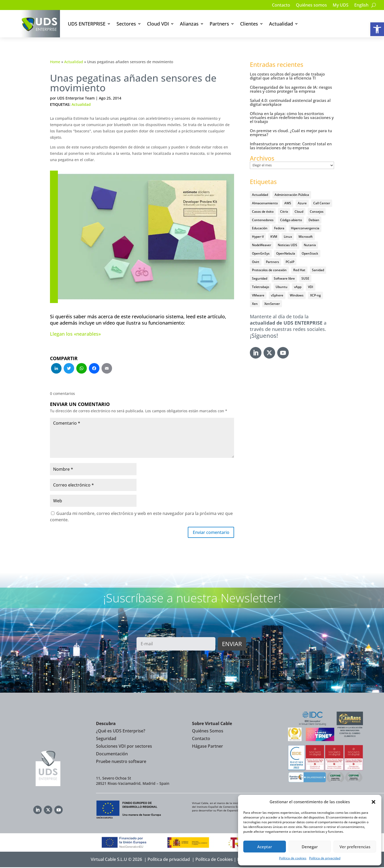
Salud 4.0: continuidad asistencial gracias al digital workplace (290, 102)
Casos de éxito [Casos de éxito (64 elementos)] (263, 212)
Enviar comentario (208, 533)
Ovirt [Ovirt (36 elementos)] (256, 262)
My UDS (341, 6)
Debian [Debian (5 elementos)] (314, 220)
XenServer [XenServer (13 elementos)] (272, 304)
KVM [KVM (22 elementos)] (274, 237)
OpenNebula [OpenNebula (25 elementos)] (286, 253)
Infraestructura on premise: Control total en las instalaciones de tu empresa (291, 146)
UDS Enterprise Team (76, 98)
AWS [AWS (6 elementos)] (288, 203)
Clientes (249, 24)
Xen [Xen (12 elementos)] (255, 304)
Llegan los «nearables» (75, 334)
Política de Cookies (214, 860)
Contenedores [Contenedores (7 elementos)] (263, 220)
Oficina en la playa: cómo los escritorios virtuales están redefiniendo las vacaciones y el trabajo (292, 117)
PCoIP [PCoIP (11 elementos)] (290, 262)
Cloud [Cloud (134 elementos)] (299, 212)
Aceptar (265, 847)
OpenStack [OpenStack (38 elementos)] (310, 253)
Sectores (126, 24)
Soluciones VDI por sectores (124, 747)
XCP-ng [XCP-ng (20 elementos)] (315, 295)
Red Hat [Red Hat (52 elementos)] (299, 270)
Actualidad (281, 24)
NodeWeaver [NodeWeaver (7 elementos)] (262, 245)
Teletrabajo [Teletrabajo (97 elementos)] (261, 287)
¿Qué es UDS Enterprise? (121, 732)
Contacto (281, 6)
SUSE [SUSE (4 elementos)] (305, 278)
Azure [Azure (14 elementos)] (302, 203)
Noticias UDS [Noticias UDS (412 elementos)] (287, 245)
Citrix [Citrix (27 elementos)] (284, 212)
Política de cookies (293, 858)
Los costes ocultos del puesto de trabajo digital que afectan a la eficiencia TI (287, 76)
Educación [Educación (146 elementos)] (260, 228)
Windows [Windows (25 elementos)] (297, 295)
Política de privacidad (325, 858)
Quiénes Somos (208, 732)
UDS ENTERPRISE (87, 24)
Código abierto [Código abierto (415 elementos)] (291, 220)
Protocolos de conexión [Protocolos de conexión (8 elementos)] (269, 270)
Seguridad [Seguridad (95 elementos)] (260, 278)
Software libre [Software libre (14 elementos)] (284, 278)
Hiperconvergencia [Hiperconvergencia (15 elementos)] (305, 228)
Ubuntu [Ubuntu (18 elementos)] (282, 287)
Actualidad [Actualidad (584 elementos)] (260, 195)
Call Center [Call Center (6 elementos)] (322, 203)
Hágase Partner (208, 747)
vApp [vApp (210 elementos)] (298, 287)
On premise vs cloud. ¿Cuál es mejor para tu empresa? (291, 133)
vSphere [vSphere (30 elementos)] (277, 295)
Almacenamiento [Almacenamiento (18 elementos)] (265, 203)
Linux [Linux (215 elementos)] (288, 237)
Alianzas (189, 24)
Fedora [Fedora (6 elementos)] (279, 228)
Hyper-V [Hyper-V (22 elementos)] (258, 237)
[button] (377, 29)
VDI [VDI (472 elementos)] (311, 287)
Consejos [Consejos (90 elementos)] (317, 212)
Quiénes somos (311, 6)
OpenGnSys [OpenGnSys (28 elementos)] (261, 253)
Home (55, 62)
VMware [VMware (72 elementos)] (258, 295)
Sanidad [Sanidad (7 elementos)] (318, 270)
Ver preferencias (355, 847)
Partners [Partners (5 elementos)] (272, 262)
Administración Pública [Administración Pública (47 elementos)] (292, 195)
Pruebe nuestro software (121, 762)
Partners (219, 24)
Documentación (112, 755)
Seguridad (106, 740)
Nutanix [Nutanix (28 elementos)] (310, 245)
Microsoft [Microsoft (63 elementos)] (306, 237)
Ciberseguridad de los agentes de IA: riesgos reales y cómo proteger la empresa (291, 89)
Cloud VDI (158, 24)
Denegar (310, 847)
